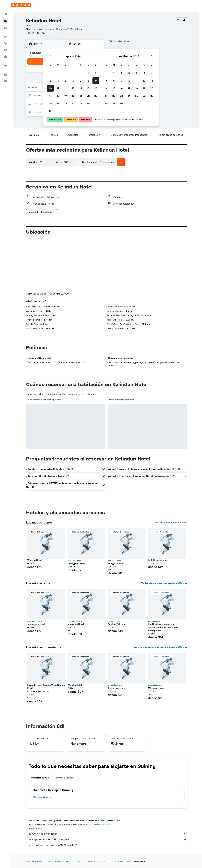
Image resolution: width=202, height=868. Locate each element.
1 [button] (88, 73)
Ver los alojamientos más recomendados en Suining (160, 647)
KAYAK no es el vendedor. (108, 834)
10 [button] (50, 88)
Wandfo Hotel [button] (34, 560)
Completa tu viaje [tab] (40, 778)
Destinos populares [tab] (64, 778)
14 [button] (81, 88)
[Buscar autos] (5, 28)
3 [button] (50, 81)
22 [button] (88, 96)
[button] (5, 5)
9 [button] (96, 81)
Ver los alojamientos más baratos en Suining (164, 583)
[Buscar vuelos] (5, 14)
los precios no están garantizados (97, 824)
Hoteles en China (82, 861)
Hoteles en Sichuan (102, 861)
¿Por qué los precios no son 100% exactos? (108, 845)
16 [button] (96, 88)
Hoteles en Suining (42, 797)
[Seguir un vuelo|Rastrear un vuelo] (5, 43)
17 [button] (50, 96)
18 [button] (58, 96)
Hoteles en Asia (64, 861)
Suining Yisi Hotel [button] (117, 624)
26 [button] (65, 103)
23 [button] (96, 96)
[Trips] (5, 66)
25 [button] (58, 103)
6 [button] (73, 81)
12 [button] (66, 88)
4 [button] (58, 81)
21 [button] (81, 96)
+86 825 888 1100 (36, 33)
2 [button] (96, 73)
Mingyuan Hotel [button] (116, 563)
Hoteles (50, 861)
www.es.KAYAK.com (34, 861)
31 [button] (50, 111)
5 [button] (66, 81)
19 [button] (66, 96)
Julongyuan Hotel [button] (76, 563)
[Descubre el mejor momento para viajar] (5, 50)
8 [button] (88, 81)
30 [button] (96, 103)
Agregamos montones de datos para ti (108, 839)
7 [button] (81, 81)
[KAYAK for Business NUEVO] (5, 57)
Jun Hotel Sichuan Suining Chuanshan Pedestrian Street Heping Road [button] (163, 627)
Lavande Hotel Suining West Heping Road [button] (46, 687)
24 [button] (50, 103)
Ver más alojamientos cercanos (171, 522)
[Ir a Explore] (5, 37)
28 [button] (81, 103)
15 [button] (88, 88)
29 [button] (88, 103)
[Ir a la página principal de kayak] (21, 5)
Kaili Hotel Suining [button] (157, 560)
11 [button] (58, 88)
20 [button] (73, 96)
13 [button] (73, 88)
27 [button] (73, 103)
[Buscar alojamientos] (5, 21)
